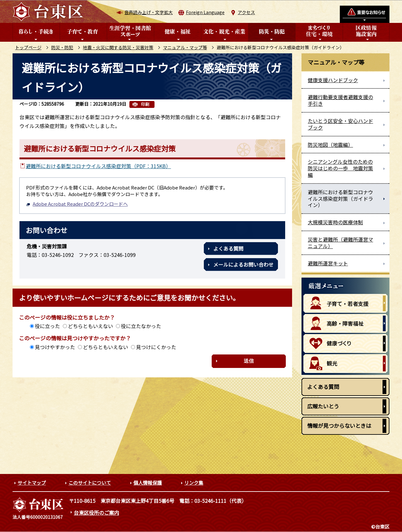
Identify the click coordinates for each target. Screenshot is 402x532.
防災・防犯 (62, 47)
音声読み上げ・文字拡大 (149, 12)
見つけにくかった (156, 347)
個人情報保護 (148, 483)
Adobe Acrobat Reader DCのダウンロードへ (77, 204)
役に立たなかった (141, 326)
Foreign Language (205, 12)
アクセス (246, 12)
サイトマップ (32, 483)
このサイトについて (90, 483)
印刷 (145, 104)
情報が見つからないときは (339, 426)
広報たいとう (323, 406)
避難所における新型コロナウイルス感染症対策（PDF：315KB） (98, 166)
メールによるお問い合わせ (243, 264)
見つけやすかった (55, 347)
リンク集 (194, 483)
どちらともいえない (90, 326)
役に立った (47, 326)
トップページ (28, 47)
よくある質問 (228, 248)
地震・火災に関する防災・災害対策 (118, 47)
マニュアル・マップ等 (185, 47)
